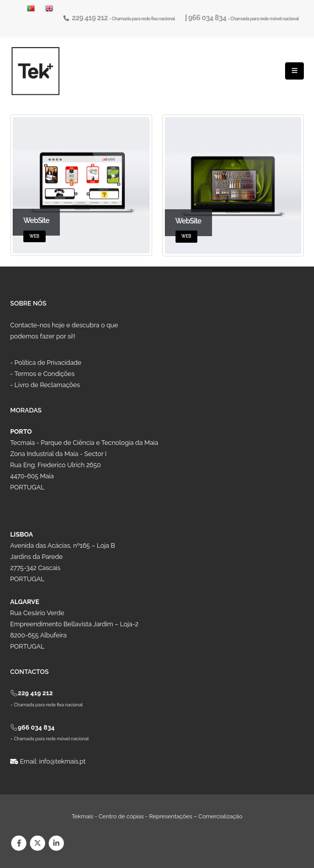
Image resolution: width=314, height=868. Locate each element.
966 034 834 (208, 18)
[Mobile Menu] (294, 71)
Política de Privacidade (48, 363)
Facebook (19, 843)
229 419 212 (90, 18)
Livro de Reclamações (47, 385)
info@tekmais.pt (62, 761)
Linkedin (56, 843)
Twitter (38, 843)
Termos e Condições (44, 374)
